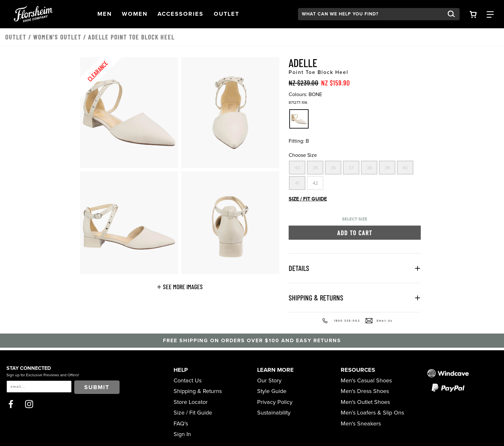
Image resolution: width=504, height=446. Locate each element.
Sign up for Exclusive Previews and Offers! (43, 375)
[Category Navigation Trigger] (490, 14)
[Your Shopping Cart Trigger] (473, 14)
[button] (105, 14)
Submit (97, 387)
